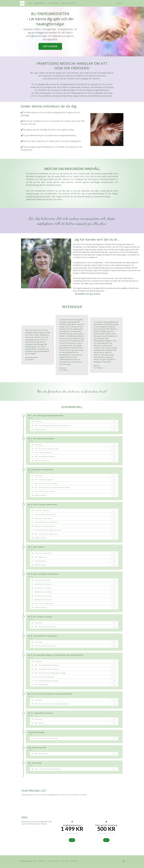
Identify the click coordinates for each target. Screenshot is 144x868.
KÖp (72, 840)
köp (106, 840)
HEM (30, 3)
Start (114, 422)
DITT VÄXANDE (53, 3)
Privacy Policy (64, 861)
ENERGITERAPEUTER (68, 3)
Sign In (119, 3)
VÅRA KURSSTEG (40, 3)
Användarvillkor (53, 861)
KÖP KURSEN (50, 46)
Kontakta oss (43, 861)
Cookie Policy (74, 861)
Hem (35, 861)
